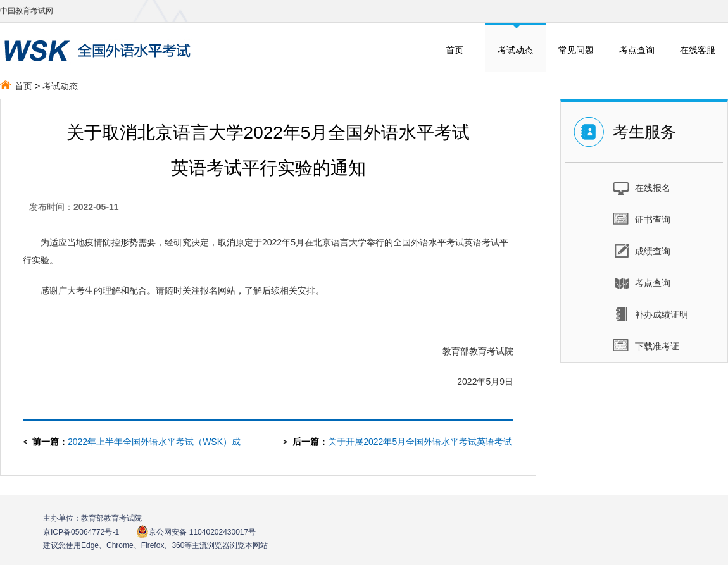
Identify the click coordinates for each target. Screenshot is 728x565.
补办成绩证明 (650, 314)
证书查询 (642, 219)
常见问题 (576, 50)
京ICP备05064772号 (81, 532)
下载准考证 (646, 345)
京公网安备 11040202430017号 (196, 532)
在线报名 (642, 187)
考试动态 (515, 50)
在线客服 (698, 50)
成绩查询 (642, 251)
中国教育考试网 (27, 11)
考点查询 (637, 50)
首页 (455, 50)
